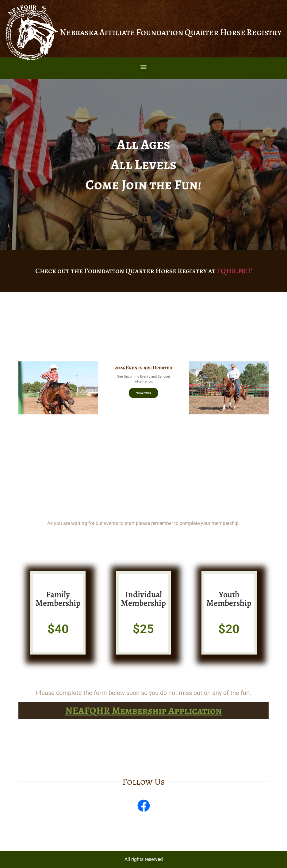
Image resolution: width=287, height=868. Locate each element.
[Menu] (143, 67)
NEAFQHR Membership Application (143, 711)
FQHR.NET (234, 271)
